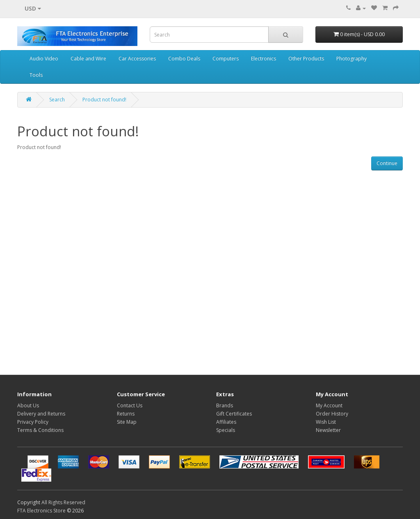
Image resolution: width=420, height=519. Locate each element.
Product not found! (104, 100)
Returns (126, 414)
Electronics (264, 59)
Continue (387, 163)
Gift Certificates (234, 414)
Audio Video (44, 59)
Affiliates (226, 422)
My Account (329, 405)
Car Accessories (137, 59)
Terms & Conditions (40, 430)
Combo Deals (184, 59)
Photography (352, 59)
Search (57, 100)
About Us (28, 405)
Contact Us (130, 405)
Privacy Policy (33, 422)
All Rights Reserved (63, 502)
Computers (226, 59)
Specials (226, 430)
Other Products (306, 59)
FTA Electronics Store (41, 511)
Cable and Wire (88, 59)
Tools (36, 75)
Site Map (127, 422)
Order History (332, 414)
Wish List (326, 422)
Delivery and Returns (41, 414)
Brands (225, 405)
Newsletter (328, 430)
